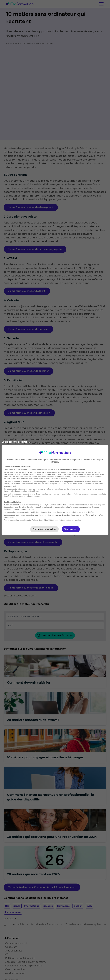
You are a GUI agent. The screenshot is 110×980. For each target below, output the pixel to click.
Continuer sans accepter (16, 442)
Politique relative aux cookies (70, 520)
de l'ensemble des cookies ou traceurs (33, 472)
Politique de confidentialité (42, 520)
